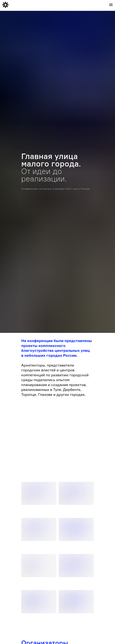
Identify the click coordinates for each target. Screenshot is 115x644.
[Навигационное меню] (111, 5)
